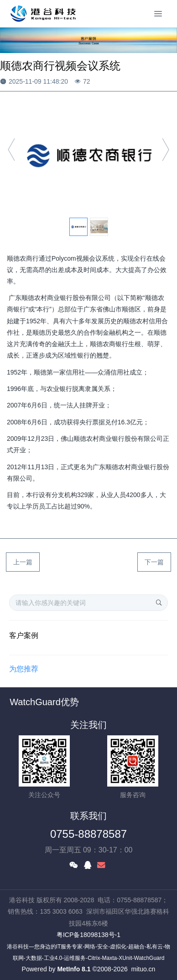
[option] (88, 154)
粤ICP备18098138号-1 (88, 935)
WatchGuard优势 (44, 702)
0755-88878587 (88, 834)
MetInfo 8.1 (74, 969)
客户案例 (24, 635)
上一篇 (23, 562)
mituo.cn (143, 969)
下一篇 (154, 562)
